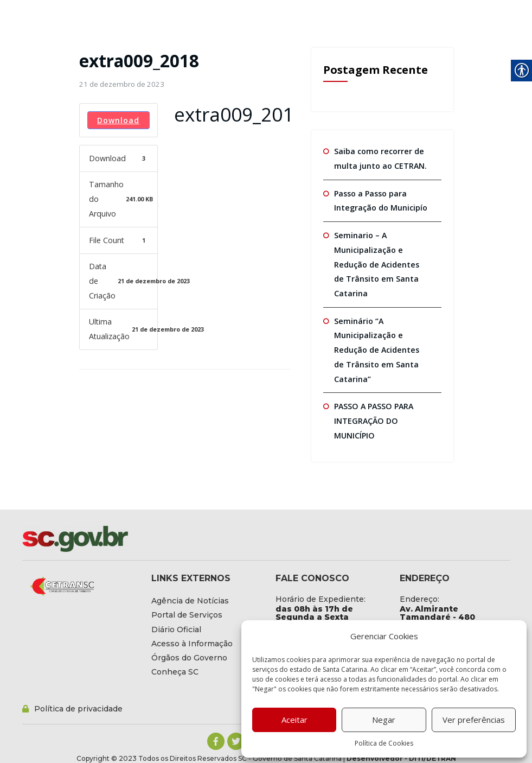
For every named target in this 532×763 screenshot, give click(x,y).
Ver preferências (474, 720)
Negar (384, 720)
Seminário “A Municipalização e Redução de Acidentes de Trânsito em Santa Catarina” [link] (381, 347)
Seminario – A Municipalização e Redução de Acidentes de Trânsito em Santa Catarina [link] (381, 263)
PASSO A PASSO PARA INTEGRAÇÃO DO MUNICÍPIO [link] (373, 417)
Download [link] (118, 120)
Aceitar (294, 720)
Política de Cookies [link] (384, 743)
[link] (121, 84)
